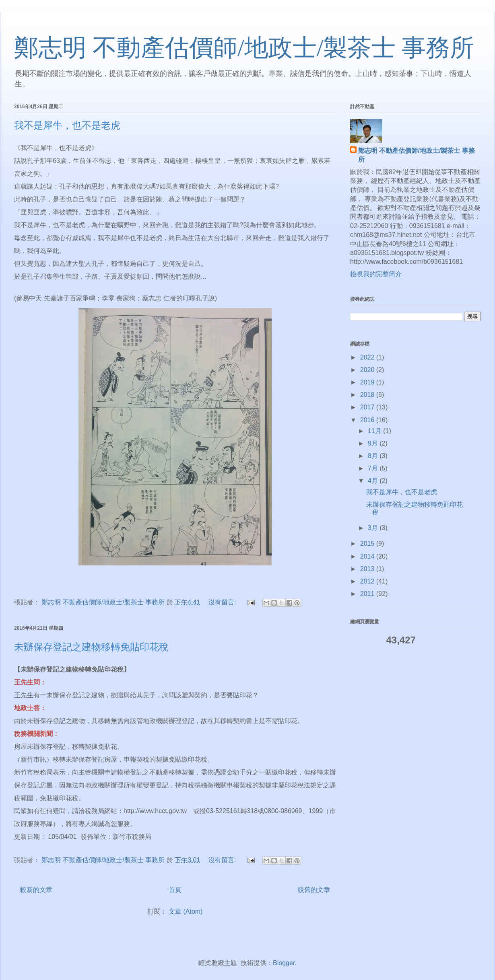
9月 (374, 443)
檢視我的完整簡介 (376, 274)
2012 (368, 581)
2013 (368, 569)
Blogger (284, 963)
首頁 (175, 890)
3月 (374, 528)
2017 (368, 407)
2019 (368, 382)
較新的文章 (36, 890)
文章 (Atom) (186, 911)
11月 (375, 431)
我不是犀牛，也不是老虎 (67, 125)
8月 (374, 456)
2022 (368, 357)
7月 (374, 468)
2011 (368, 594)
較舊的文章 (314, 890)
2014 (368, 556)
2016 (368, 420)
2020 (368, 370)
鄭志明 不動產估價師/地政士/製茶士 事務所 (244, 48)
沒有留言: (223, 602)
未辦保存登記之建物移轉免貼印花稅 (91, 647)
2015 (368, 543)
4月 (374, 481)
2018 (368, 395)
